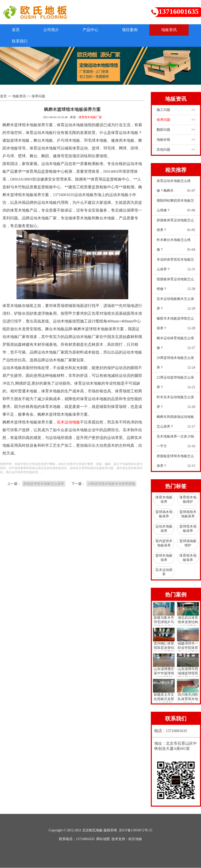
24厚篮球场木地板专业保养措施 (111, 484)
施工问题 (176, 110)
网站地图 (103, 839)
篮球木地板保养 (164, 558)
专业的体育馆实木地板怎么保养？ (176, 266)
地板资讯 (171, 30)
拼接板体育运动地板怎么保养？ (176, 227)
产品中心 (92, 30)
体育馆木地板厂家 (90, 117)
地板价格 (176, 140)
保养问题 (38, 96)
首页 (16, 30)
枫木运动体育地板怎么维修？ (176, 345)
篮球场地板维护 (188, 543)
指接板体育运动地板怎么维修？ (176, 286)
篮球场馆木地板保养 (188, 514)
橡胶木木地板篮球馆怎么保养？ (176, 325)
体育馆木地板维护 (188, 500)
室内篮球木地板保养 (164, 543)
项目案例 (131, 30)
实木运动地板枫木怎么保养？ (176, 305)
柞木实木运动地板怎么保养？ (176, 404)
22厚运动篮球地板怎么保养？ (176, 384)
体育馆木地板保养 (188, 558)
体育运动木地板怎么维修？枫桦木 (176, 187)
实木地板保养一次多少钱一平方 (176, 443)
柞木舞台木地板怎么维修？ (176, 246)
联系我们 (20, 41)
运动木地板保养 (164, 529)
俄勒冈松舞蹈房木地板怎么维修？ (176, 207)
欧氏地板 (135, 839)
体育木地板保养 (164, 500)
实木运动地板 (68, 422)
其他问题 (176, 150)
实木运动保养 (164, 572)
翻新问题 (176, 130)
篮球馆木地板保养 (188, 529)
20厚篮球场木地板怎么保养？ (176, 364)
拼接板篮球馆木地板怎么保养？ (176, 463)
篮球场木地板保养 (164, 514)
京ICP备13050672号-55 (136, 831)
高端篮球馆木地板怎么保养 (44, 484)
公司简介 (52, 30)
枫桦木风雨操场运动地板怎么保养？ (176, 423)
